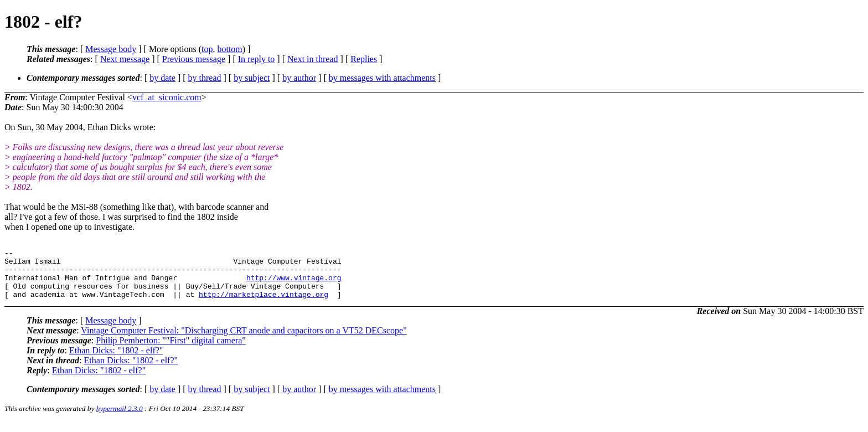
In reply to (257, 59)
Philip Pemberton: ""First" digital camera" (171, 350)
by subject (252, 78)
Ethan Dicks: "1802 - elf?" (116, 360)
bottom (229, 49)
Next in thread (313, 59)
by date (162, 78)
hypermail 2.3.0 (120, 418)
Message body (111, 49)
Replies (364, 59)
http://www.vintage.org (294, 284)
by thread (205, 78)
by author (299, 78)
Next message (125, 59)
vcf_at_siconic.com (167, 97)
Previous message (194, 59)
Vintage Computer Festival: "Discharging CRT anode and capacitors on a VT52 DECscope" (244, 340)
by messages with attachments (382, 78)
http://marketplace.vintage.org (263, 304)
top (207, 49)
